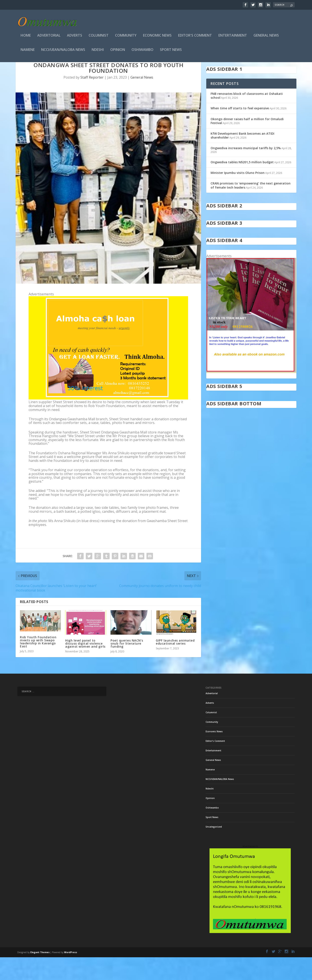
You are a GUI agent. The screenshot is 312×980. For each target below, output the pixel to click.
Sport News (171, 51)
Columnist (99, 37)
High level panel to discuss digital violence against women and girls (85, 666)
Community (126, 37)
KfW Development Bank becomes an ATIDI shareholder (242, 158)
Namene (28, 51)
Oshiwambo (142, 51)
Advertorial (49, 37)
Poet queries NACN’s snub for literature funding (127, 666)
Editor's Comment (195, 37)
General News (266, 37)
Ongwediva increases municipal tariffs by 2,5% (246, 171)
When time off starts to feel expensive (240, 131)
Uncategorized (214, 850)
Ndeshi (98, 51)
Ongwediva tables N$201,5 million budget (242, 185)
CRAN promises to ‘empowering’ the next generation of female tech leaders (251, 208)
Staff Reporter (92, 100)
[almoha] (108, 421)
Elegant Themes (40, 975)
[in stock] (251, 395)
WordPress (71, 975)
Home (26, 37)
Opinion (118, 51)
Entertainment (233, 37)
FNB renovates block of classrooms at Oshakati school (247, 119)
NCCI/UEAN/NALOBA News (63, 51)
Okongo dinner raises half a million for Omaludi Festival (247, 144)
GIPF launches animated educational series (175, 665)
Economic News (157, 37)
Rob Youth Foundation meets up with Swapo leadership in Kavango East (38, 665)
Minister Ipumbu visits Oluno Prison (238, 196)
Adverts (75, 37)
